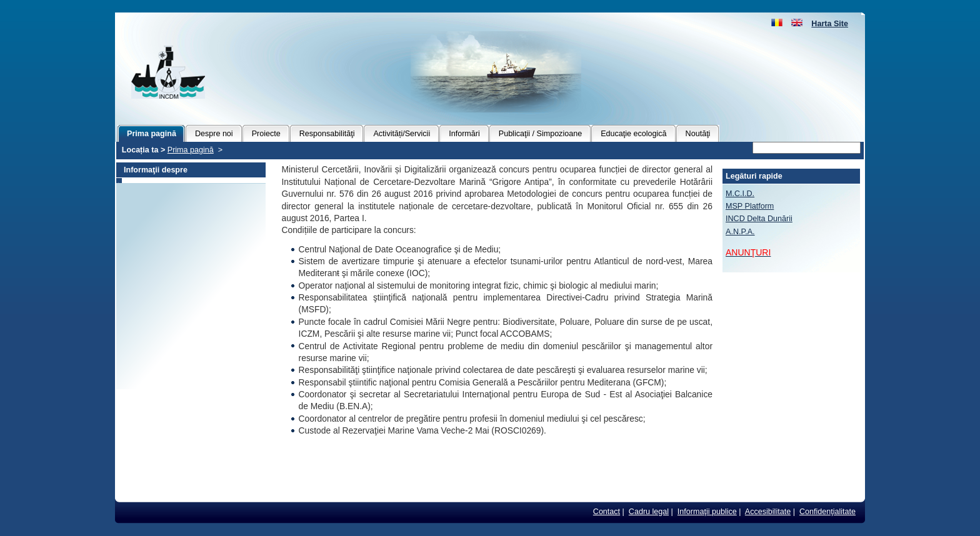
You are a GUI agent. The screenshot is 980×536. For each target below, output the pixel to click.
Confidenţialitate (827, 512)
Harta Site (830, 24)
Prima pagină (191, 150)
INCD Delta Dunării (759, 219)
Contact (607, 512)
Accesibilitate (768, 512)
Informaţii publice (707, 512)
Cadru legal (649, 512)
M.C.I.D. (740, 194)
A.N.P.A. (740, 232)
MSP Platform (750, 206)
